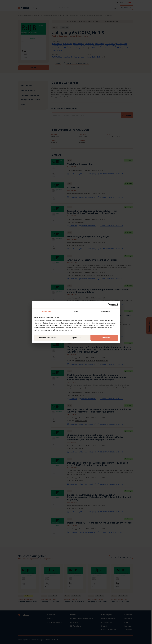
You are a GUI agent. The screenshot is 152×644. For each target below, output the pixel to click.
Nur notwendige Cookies (48, 338)
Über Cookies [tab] (105, 311)
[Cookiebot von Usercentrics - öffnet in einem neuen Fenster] (109, 305)
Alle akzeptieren (104, 338)
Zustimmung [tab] (47, 311)
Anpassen (76, 338)
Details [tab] (76, 311)
